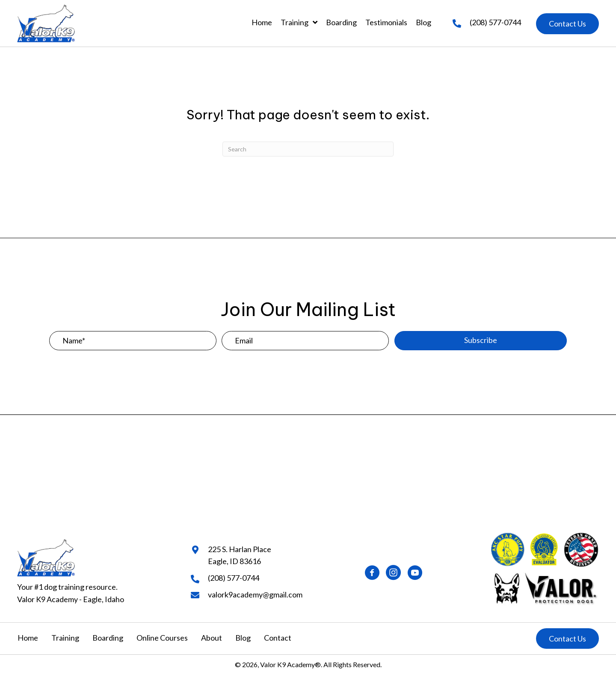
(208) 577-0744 (495, 22)
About (212, 638)
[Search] (308, 149)
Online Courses (162, 638)
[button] (567, 24)
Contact (278, 638)
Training (65, 638)
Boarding (108, 638)
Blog (243, 638)
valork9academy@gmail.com (255, 594)
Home (28, 638)
